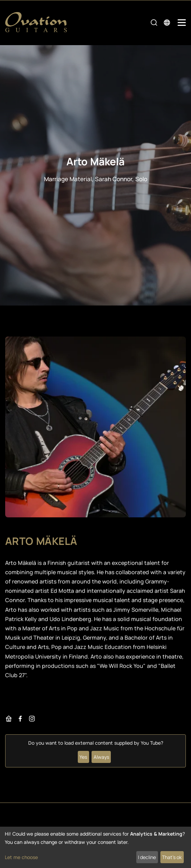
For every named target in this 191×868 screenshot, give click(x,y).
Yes (83, 757)
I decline (147, 857)
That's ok (172, 857)
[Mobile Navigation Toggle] (182, 23)
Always (101, 757)
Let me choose (21, 857)
